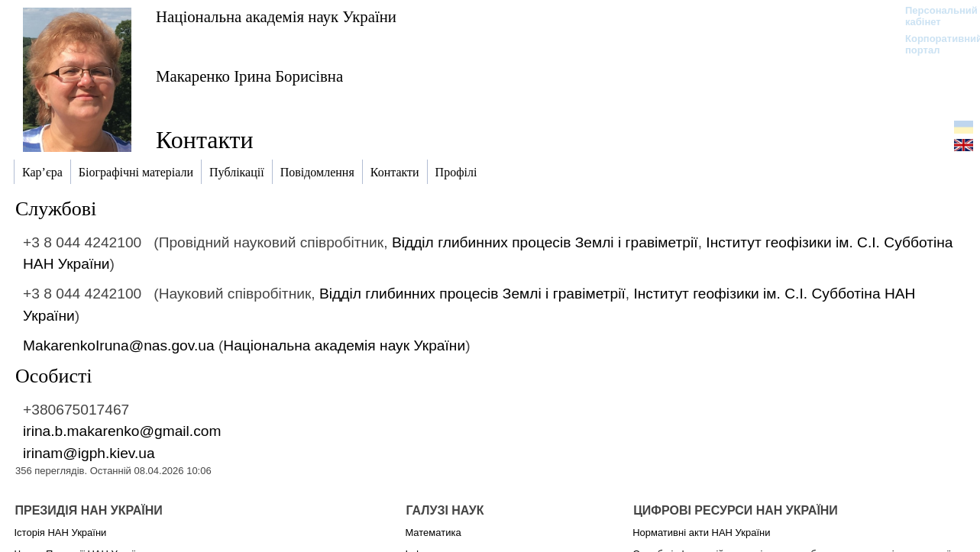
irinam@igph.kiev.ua (89, 453)
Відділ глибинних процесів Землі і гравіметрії (545, 242)
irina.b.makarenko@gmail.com (122, 431)
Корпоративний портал (934, 44)
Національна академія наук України (276, 16)
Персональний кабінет (934, 16)
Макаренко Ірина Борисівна (249, 76)
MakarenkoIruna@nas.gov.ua (119, 345)
